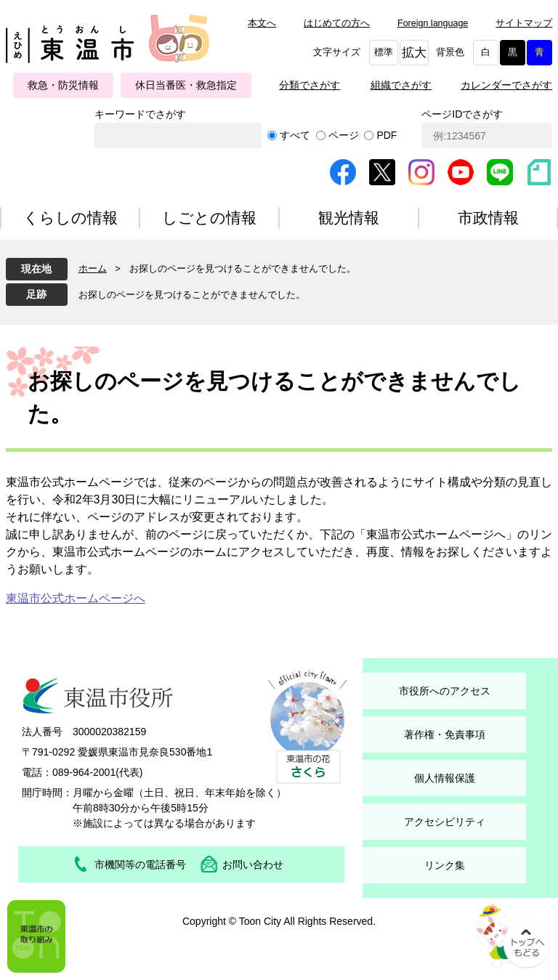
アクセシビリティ (445, 822)
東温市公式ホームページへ (76, 598)
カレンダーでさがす (506, 85)
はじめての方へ (337, 23)
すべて (295, 135)
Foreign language (433, 23)
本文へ (262, 23)
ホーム (93, 268)
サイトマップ (524, 23)
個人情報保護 (445, 778)
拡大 (414, 53)
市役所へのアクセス (445, 691)
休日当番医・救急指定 (186, 85)
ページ (344, 135)
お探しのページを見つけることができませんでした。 (192, 295)
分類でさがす (310, 85)
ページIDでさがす (462, 114)
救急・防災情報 (63, 85)
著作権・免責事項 (445, 734)
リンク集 (445, 865)
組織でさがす (401, 85)
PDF (387, 135)
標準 (384, 52)
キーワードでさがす (140, 114)
